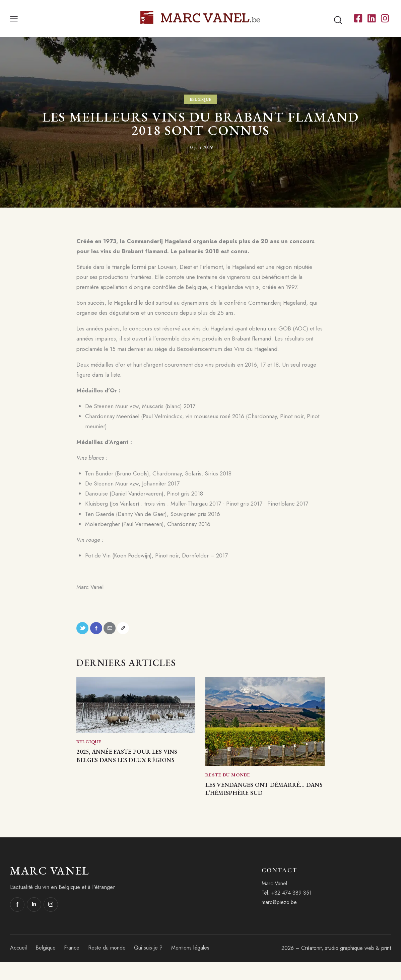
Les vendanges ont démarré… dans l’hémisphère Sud (250, 800)
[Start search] (338, 20)
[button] (14, 18)
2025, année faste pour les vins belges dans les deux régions (132, 767)
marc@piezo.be (279, 921)
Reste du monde (228, 778)
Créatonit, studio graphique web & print (346, 966)
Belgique (201, 99)
